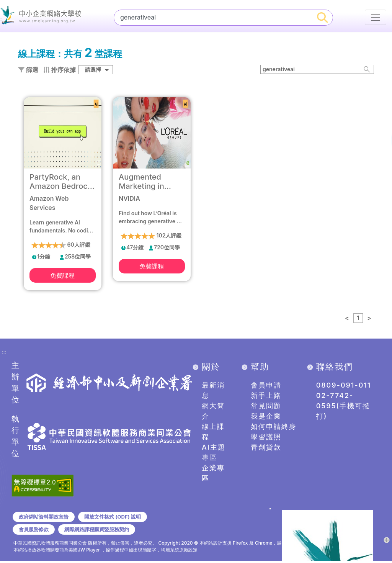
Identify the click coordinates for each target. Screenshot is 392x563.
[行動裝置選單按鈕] (376, 17)
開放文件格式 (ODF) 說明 (118, 518)
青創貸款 (266, 448)
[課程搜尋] (213, 17)
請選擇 (93, 71)
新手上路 (266, 397)
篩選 (28, 71)
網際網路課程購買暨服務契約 (101, 531)
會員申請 (266, 386)
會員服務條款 (35, 531)
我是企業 (266, 417)
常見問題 (266, 407)
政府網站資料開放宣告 (46, 518)
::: (4, 354)
